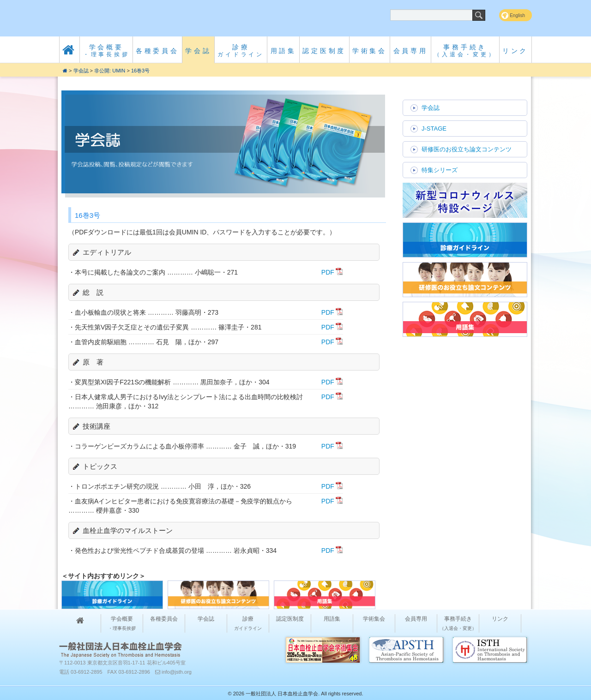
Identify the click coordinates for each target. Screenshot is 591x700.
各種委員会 (157, 51)
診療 (241, 51)
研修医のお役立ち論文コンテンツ (467, 149)
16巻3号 (140, 71)
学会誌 (198, 51)
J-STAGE (434, 129)
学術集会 (370, 51)
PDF (328, 272)
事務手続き (465, 51)
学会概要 (106, 51)
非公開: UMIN (110, 71)
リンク (515, 51)
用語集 (283, 51)
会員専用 (411, 51)
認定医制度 (324, 51)
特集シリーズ (440, 170)
